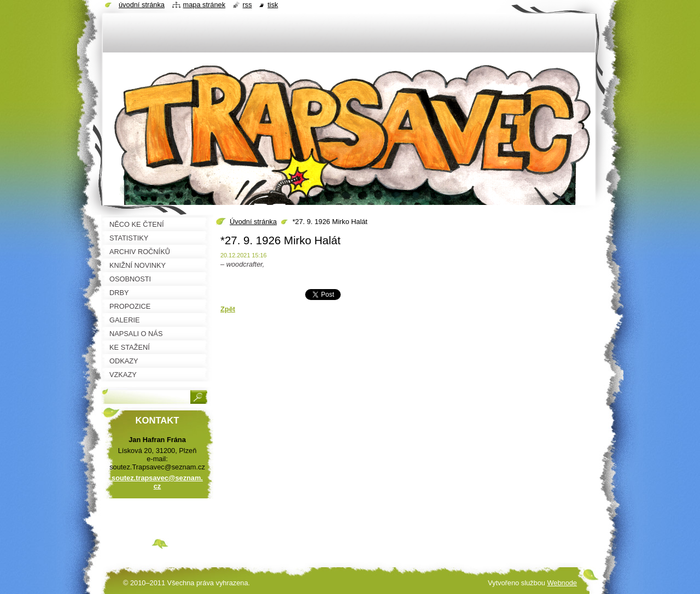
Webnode (562, 583)
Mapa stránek (205, 5)
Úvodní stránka (253, 222)
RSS (247, 5)
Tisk (273, 5)
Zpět (228, 309)
